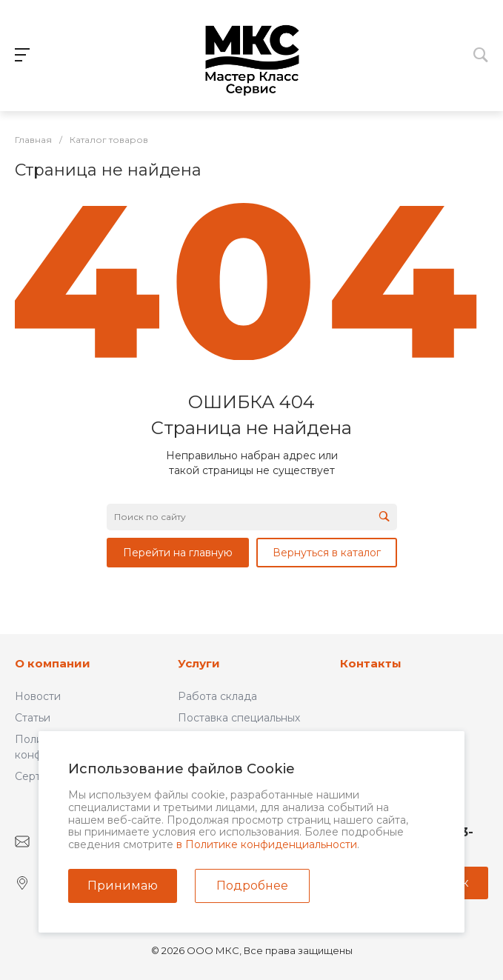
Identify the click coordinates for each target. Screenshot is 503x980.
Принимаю (123, 886)
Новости (38, 696)
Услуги (199, 663)
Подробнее (252, 886)
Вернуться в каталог (327, 553)
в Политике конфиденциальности (267, 844)
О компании (53, 663)
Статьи (33, 718)
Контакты (371, 663)
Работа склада (217, 696)
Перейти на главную (178, 553)
